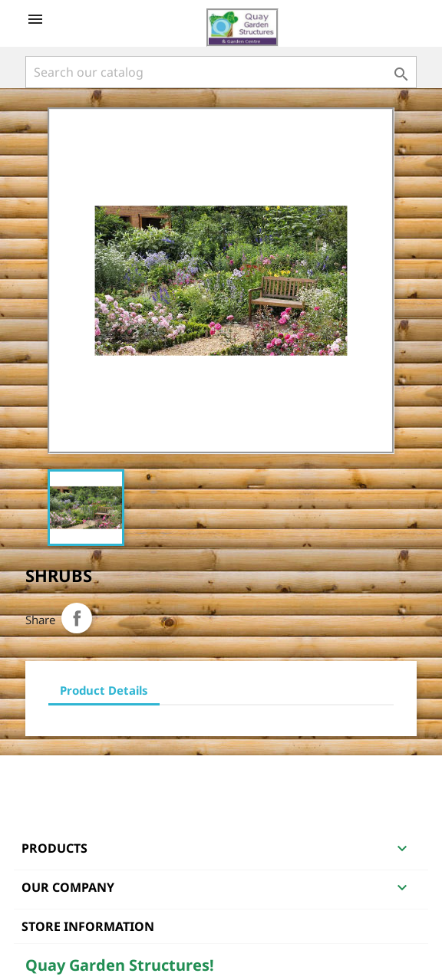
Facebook (39, 775)
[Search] (221, 72)
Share (77, 618)
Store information (88, 926)
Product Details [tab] (104, 690)
